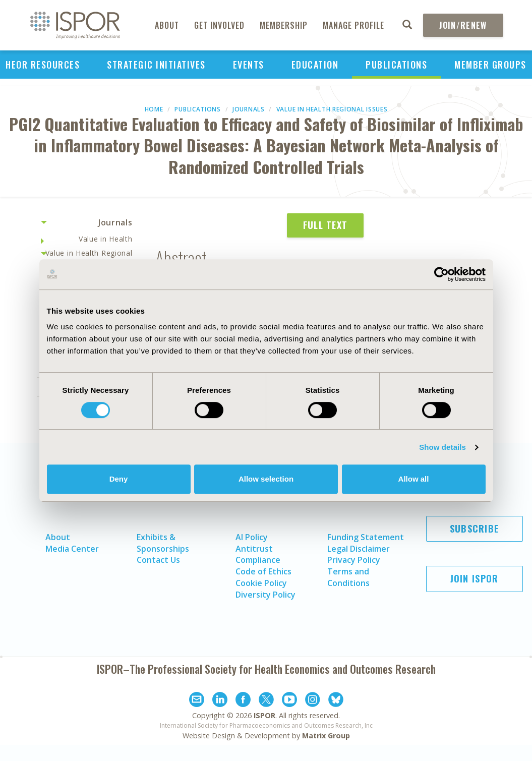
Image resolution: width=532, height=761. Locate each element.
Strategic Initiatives (156, 65)
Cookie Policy (261, 583)
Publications (396, 65)
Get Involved (219, 25)
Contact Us (158, 560)
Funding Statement (366, 537)
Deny (119, 479)
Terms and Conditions (348, 577)
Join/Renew (463, 25)
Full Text (326, 225)
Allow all (414, 479)
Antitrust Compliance (258, 554)
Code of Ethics (263, 571)
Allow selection (266, 479)
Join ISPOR (475, 578)
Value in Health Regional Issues (332, 109)
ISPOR (264, 715)
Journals (249, 109)
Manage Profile (353, 25)
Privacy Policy (354, 560)
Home (154, 109)
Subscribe (475, 529)
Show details (442, 447)
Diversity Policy (265, 595)
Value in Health (106, 239)
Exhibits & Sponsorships (163, 543)
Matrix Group (326, 736)
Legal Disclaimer (359, 549)
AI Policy (252, 537)
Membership (284, 25)
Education (315, 65)
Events (249, 65)
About (167, 25)
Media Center (72, 549)
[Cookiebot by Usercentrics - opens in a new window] (441, 274)
